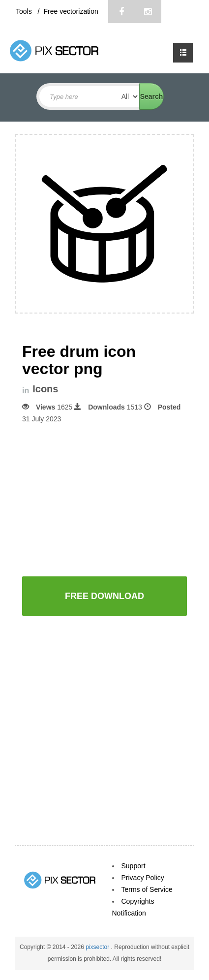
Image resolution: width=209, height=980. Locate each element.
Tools (25, 11)
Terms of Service (147, 889)
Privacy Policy (143, 878)
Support (134, 866)
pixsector (98, 947)
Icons (45, 389)
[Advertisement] (105, 499)
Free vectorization (71, 11)
